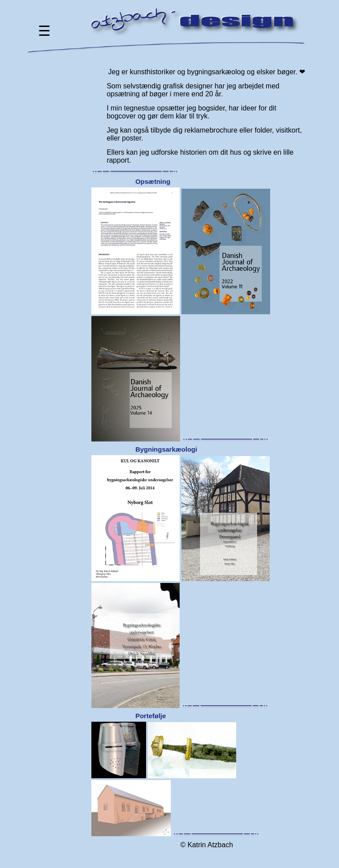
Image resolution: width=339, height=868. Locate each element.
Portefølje (151, 716)
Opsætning (153, 181)
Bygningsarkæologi (166, 449)
